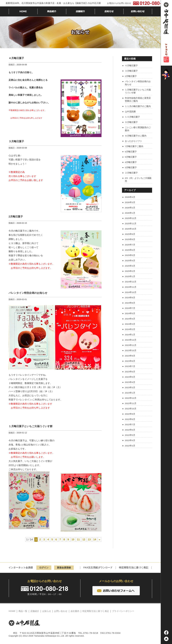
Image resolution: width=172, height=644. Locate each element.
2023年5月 (130, 377)
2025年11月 (131, 224)
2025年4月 (130, 261)
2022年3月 (130, 446)
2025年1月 (130, 276)
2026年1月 (130, 213)
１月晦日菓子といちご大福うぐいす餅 (31, 426)
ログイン (44, 568)
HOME (12, 611)
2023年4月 (130, 382)
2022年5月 (130, 435)
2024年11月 (131, 287)
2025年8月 (130, 239)
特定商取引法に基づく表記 (134, 568)
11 (78, 540)
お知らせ (47, 611)
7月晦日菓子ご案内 (134, 146)
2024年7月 (130, 308)
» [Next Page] (99, 540)
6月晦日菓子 (131, 152)
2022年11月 (131, 403)
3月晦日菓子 (131, 167)
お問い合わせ (61, 611)
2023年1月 (130, 393)
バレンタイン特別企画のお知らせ (28, 293)
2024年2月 (130, 329)
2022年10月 (131, 409)
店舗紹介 (35, 611)
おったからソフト (133, 141)
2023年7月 (130, 366)
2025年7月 (130, 245)
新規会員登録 (64, 568)
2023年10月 (131, 350)
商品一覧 (23, 611)
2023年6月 (130, 372)
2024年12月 (131, 282)
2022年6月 (130, 430)
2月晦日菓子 (16, 217)
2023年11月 (131, 345)
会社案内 (75, 611)
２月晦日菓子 (131, 173)
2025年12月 (131, 218)
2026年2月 (130, 208)
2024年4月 (130, 319)
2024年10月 (131, 292)
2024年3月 (130, 324)
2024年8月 (130, 303)
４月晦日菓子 (16, 58)
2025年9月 (130, 234)
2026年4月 (130, 197)
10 (73, 540)
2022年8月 (130, 419)
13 (89, 540)
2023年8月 (130, 361)
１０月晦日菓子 (132, 117)
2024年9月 (130, 298)
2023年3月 (130, 387)
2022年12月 (131, 398)
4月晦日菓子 (131, 162)
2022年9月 (130, 414)
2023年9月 (130, 356)
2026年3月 (130, 202)
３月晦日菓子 (16, 141)
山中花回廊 (130, 112)
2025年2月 (130, 271)
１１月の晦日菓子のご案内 (138, 106)
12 (84, 540)
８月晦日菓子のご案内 (136, 136)
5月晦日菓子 (131, 157)
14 (95, 540)
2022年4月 (130, 440)
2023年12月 (131, 340)
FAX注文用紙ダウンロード (98, 568)
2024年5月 (130, 313)
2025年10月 (131, 229)
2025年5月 (130, 255)
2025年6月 (130, 250)
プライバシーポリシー (123, 611)
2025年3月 (130, 266)
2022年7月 (130, 424)
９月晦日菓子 (131, 122)
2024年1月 (130, 335)
